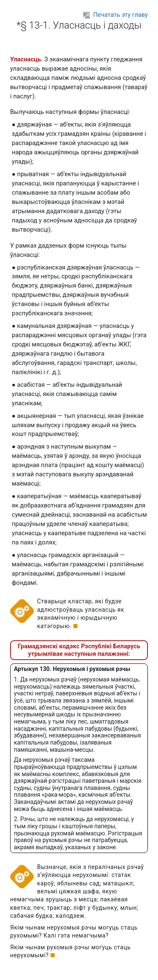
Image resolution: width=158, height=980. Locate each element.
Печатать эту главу (115, 15)
